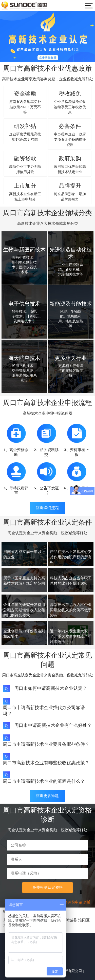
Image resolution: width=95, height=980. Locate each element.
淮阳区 (84, 920)
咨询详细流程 (47, 508)
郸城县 (71, 920)
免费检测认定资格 (48, 887)
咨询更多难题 (47, 796)
